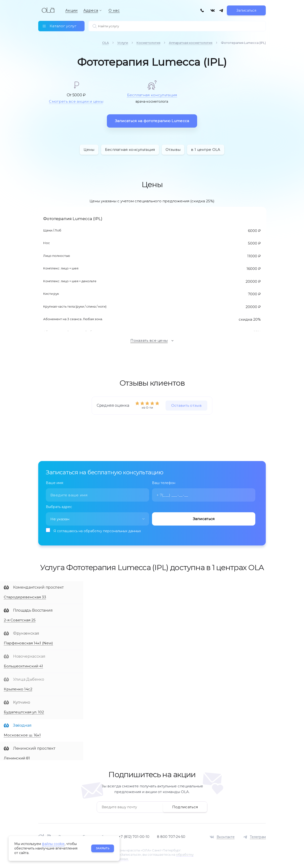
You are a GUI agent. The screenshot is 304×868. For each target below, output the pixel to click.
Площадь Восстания (33, 609)
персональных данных (122, 530)
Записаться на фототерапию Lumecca (152, 120)
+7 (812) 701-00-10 (134, 836)
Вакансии (67, 836)
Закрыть (103, 848)
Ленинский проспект (34, 747)
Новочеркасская (29, 655)
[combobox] (97, 518)
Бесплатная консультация (152, 94)
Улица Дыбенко (29, 678)
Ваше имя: (55, 482)
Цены (89, 148)
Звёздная (22, 724)
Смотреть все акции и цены (76, 100)
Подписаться (185, 806)
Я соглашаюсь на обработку (97, 530)
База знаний (93, 836)
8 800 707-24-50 (171, 836)
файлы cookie (53, 844)
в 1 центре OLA (206, 148)
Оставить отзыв (186, 404)
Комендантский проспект (38, 586)
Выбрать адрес (59, 506)
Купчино (22, 701)
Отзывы (173, 148)
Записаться (246, 13)
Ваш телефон (164, 482)
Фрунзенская (26, 632)
